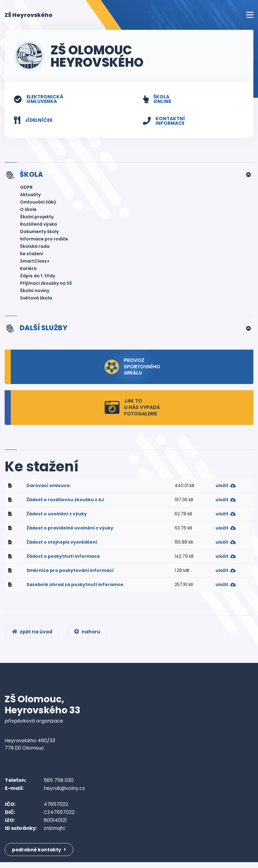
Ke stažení (32, 255)
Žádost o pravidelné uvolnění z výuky (70, 530)
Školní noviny (35, 292)
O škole (28, 211)
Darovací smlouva (48, 487)
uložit (226, 487)
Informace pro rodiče (44, 240)
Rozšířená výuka (38, 226)
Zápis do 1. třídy (38, 277)
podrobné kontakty (40, 855)
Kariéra (28, 270)
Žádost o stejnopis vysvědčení (62, 544)
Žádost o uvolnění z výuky (57, 516)
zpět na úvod (33, 636)
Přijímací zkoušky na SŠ (46, 285)
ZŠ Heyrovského (28, 15)
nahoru (91, 636)
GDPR (26, 189)
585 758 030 (59, 785)
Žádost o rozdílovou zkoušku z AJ (65, 501)
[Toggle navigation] (250, 15)
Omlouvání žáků (38, 204)
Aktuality (30, 196)
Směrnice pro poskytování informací (70, 572)
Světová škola (36, 299)
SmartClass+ (35, 263)
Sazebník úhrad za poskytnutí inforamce (75, 586)
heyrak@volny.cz (64, 793)
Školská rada (35, 248)
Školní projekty (37, 218)
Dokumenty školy (39, 233)
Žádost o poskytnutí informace (63, 558)
